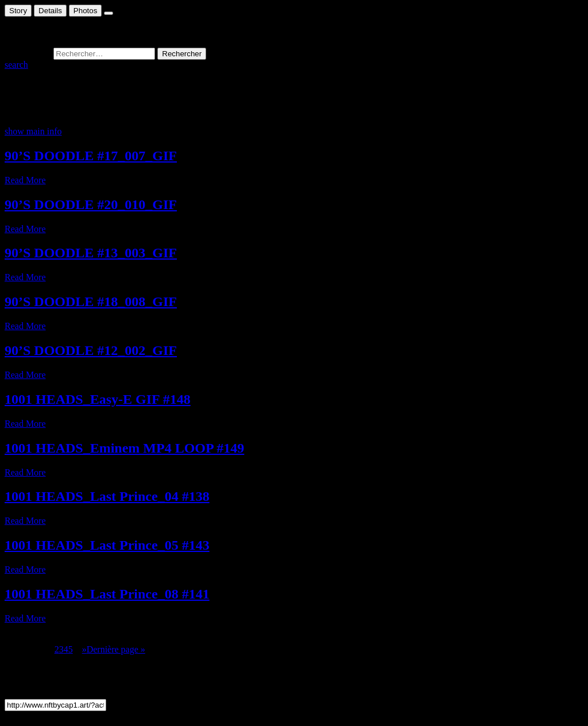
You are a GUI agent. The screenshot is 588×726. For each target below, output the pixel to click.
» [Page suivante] (84, 649)
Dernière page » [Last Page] (116, 649)
